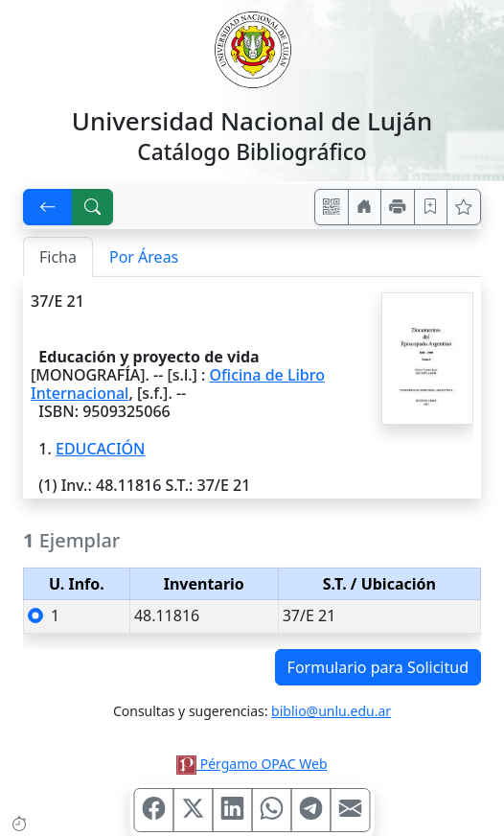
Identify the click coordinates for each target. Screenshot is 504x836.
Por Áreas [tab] (144, 257)
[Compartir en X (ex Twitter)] (194, 810)
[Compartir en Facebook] (154, 810)
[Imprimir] (398, 207)
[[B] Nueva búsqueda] (93, 207)
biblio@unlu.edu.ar (331, 711)
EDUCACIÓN (101, 449)
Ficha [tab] (58, 257)
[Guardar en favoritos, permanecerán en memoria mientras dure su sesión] (431, 207)
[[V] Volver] (48, 207)
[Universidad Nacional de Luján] (252, 48)
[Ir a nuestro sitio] (365, 207)
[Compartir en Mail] (351, 810)
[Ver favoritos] (464, 207)
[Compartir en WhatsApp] (272, 810)
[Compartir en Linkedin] (233, 810)
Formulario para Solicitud (378, 667)
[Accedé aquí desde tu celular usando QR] (332, 207)
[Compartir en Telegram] (311, 810)
